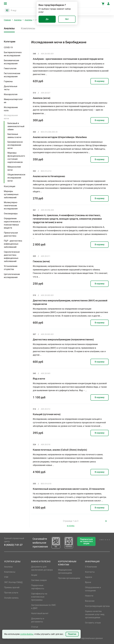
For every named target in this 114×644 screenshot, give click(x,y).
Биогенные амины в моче (14, 136)
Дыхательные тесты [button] (11, 88)
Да (47, 19)
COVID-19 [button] (8, 47)
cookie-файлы (27, 634)
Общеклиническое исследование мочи (16, 178)
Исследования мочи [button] (11, 117)
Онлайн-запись (11, 598)
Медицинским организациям (65, 571)
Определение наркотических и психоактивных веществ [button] (12, 223)
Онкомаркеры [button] (11, 214)
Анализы (18, 20)
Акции (34, 575)
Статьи (35, 627)
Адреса (89, 577)
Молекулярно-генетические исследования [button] (11, 206)
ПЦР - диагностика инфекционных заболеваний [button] (13, 244)
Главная (7, 20)
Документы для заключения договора (42, 568)
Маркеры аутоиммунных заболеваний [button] (11, 194)
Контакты (90, 572)
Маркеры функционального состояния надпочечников (16, 157)
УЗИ (6, 577)
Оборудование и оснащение (93, 589)
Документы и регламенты (38, 620)
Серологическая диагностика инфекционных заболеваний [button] (12, 257)
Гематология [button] (10, 68)
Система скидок (39, 580)
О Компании (91, 567)
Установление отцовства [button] (11, 268)
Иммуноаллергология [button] (13, 101)
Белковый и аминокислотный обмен (16, 126)
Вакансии (90, 601)
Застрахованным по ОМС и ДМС (43, 607)
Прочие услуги (11, 593)
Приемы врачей (12, 587)
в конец (71, 526)
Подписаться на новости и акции (86, 541)
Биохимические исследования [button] (11, 62)
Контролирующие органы (97, 606)
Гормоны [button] (8, 81)
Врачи (88, 582)
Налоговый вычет (40, 613)
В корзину (100, 81)
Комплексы (28, 28)
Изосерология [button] (11, 94)
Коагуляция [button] (10, 186)
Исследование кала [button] (11, 109)
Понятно (72, 634)
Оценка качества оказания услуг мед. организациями (95, 614)
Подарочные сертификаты (38, 587)
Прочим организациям (69, 578)
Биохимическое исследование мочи (15, 145)
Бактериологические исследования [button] (13, 54)
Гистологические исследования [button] (12, 75)
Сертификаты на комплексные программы (39, 597)
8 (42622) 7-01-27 (13, 545)
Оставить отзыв (93, 623)
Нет (67, 19)
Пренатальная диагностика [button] (11, 234)
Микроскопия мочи (14, 168)
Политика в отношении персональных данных (80, 638)
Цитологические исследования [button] (12, 276)
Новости (89, 596)
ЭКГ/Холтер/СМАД (13, 582)
